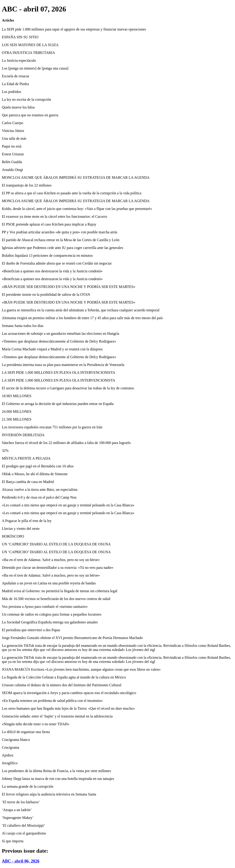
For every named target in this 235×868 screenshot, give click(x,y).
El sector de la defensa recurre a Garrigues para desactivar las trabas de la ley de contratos (68, 388)
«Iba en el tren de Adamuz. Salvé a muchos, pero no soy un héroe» (51, 560)
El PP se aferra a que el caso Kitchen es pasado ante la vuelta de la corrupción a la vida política (72, 193)
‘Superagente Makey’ (18, 818)
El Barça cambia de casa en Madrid (28, 482)
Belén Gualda (12, 162)
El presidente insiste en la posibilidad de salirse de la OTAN (46, 294)
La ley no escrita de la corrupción (26, 99)
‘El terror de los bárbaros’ (21, 802)
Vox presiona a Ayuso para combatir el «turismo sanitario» (45, 607)
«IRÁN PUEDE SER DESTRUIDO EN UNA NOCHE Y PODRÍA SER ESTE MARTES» (69, 287)
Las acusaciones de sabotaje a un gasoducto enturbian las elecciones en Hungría (60, 334)
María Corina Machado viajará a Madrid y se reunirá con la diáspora (52, 349)
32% (5, 451)
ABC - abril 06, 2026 (21, 861)
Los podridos (11, 92)
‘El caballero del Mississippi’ (23, 825)
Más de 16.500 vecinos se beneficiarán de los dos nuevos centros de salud (56, 599)
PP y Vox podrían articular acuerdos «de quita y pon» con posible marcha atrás (60, 232)
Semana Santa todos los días (23, 326)
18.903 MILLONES (17, 396)
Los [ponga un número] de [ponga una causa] (35, 68)
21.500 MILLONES (17, 419)
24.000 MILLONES (17, 412)
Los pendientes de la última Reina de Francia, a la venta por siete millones (56, 771)
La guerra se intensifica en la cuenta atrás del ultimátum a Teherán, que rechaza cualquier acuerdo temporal (81, 310)
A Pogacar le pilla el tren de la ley (27, 521)
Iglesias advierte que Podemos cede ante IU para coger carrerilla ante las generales (63, 248)
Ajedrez (8, 755)
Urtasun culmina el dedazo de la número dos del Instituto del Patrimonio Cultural (62, 685)
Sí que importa (13, 841)
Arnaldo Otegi (12, 170)
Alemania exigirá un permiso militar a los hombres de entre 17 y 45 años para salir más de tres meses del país (82, 318)
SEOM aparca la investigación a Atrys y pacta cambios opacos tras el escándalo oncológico (69, 693)
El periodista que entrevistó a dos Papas (31, 630)
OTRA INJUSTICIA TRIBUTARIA (28, 53)
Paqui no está (12, 146)
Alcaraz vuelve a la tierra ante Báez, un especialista (40, 490)
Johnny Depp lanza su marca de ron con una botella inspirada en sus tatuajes (58, 779)
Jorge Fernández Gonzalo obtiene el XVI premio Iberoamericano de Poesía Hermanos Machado (72, 638)
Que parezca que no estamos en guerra (30, 115)
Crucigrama (11, 747)
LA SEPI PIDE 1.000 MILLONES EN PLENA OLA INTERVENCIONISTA (59, 373)
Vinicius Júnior (13, 131)
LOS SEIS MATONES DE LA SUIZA (30, 45)
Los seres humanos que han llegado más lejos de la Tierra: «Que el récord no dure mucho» (68, 708)
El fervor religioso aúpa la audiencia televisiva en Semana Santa (49, 794)
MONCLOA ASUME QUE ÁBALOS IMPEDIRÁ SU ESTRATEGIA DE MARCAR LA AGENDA (76, 177)
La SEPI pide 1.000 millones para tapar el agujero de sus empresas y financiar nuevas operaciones (74, 29)
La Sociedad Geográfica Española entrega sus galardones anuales (50, 622)
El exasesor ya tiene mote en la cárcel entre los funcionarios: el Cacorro (54, 216)
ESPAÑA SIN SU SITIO (20, 37)
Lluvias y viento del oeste (21, 529)
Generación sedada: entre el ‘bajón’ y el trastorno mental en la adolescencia (57, 716)
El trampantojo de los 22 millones (27, 185)
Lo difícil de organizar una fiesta (26, 732)
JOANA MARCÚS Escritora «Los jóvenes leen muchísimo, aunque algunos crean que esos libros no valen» (81, 669)
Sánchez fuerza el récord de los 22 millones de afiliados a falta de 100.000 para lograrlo (66, 443)
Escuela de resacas (15, 76)
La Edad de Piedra (15, 84)
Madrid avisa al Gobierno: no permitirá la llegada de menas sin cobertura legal (60, 591)
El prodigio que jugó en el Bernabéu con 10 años (38, 466)
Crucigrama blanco (16, 740)
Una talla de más (14, 138)
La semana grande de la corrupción (28, 786)
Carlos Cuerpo (13, 123)
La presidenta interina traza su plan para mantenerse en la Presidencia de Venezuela (63, 365)
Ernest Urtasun (13, 154)
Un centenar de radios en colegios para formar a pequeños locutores (52, 614)
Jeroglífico (10, 763)
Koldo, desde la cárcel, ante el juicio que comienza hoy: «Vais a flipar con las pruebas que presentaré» (77, 209)
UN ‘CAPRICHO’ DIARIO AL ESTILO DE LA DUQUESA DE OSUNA (56, 544)
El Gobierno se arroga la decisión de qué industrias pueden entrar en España (58, 404)
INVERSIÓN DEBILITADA (23, 435)
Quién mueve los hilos (18, 107)
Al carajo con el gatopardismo (24, 833)
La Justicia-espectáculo (19, 60)
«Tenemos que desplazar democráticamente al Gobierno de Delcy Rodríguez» (59, 341)
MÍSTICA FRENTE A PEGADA (26, 458)
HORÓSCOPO (13, 536)
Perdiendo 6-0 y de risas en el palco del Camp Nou (39, 497)
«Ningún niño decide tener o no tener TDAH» (36, 724)
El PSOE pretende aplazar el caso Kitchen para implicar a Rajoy (49, 224)
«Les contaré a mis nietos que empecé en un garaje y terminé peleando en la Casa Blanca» (68, 505)
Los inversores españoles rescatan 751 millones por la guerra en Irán (52, 427)
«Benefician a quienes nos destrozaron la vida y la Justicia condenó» (52, 271)
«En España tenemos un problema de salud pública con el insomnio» (52, 701)
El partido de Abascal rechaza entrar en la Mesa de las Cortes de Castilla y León (61, 240)
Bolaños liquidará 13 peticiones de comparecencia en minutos (47, 255)
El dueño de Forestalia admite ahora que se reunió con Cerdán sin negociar (57, 263)
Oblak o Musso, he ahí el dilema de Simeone (35, 474)
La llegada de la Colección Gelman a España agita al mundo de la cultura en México (64, 677)
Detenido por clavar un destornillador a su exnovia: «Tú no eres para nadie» (58, 568)
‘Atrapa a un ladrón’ (17, 810)
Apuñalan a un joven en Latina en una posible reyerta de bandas (49, 583)
